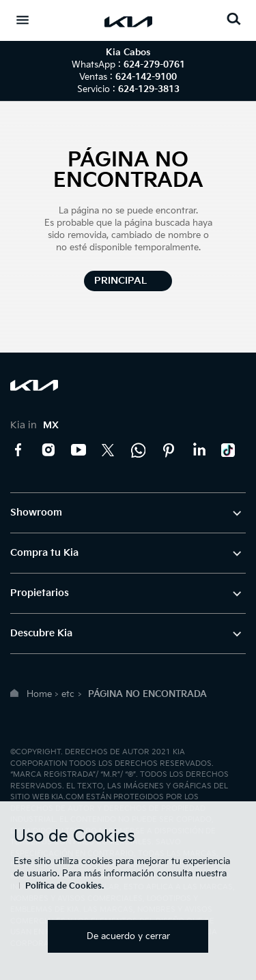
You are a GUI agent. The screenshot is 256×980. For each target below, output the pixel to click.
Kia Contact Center (139, 450)
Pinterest (169, 450)
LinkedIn (199, 450)
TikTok (229, 450)
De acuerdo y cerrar (128, 936)
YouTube (79, 450)
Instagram (48, 450)
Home (39, 694)
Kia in (34, 425)
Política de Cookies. (65, 886)
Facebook (18, 450)
